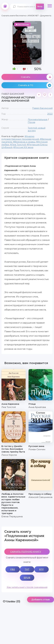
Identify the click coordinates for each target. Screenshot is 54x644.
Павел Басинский (42, 108)
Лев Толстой (19, 145)
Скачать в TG (35, 85)
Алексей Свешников (40, 497)
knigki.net (5, 6)
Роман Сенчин (37, 449)
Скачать (37, 77)
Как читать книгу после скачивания (27, 587)
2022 (50, 114)
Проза (31, 122)
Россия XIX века (24, 147)
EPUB (27, 578)
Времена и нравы (25, 142)
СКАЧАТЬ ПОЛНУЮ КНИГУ (26, 552)
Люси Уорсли (9, 455)
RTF (41, 569)
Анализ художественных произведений (20, 138)
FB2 (13, 569)
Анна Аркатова (37, 407)
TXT (27, 569)
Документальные (38, 119)
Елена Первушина (12, 516)
